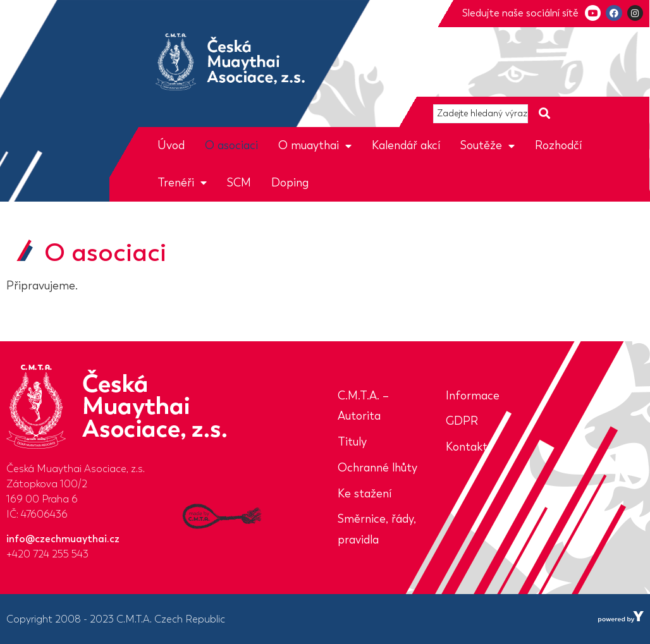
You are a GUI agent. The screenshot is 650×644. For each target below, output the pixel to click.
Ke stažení (365, 494)
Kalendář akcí (406, 145)
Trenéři (182, 183)
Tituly (352, 442)
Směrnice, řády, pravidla (377, 529)
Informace (473, 396)
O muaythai (315, 145)
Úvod (171, 145)
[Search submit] (544, 113)
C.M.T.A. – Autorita (363, 406)
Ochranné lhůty (377, 468)
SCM (239, 183)
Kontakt (467, 447)
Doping (290, 183)
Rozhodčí (558, 145)
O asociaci (231, 145)
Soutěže (487, 145)
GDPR (462, 421)
